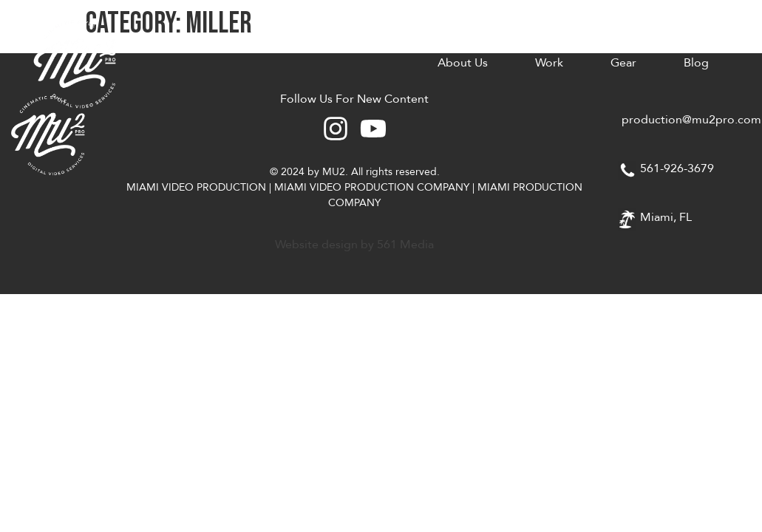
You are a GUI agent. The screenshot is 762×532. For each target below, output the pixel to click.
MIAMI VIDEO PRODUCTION (196, 187)
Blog (696, 63)
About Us (463, 63)
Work (549, 63)
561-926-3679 (677, 168)
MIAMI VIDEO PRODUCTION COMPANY (372, 187)
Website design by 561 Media (354, 245)
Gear (623, 63)
